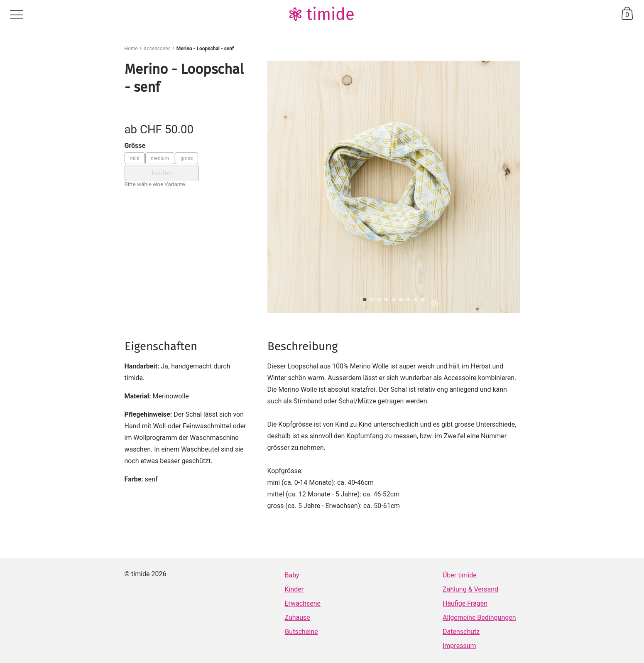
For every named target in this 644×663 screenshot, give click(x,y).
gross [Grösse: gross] (186, 158)
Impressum (459, 646)
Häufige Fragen (465, 603)
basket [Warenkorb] (627, 13)
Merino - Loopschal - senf (205, 49)
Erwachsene (302, 603)
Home (131, 49)
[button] (365, 300)
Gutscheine (301, 632)
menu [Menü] (17, 15)
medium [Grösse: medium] (160, 158)
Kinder (294, 589)
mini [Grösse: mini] (135, 158)
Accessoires (157, 49)
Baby (292, 575)
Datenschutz (461, 632)
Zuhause (297, 618)
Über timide (460, 575)
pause (435, 303)
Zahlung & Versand (470, 589)
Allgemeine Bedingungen (479, 618)
